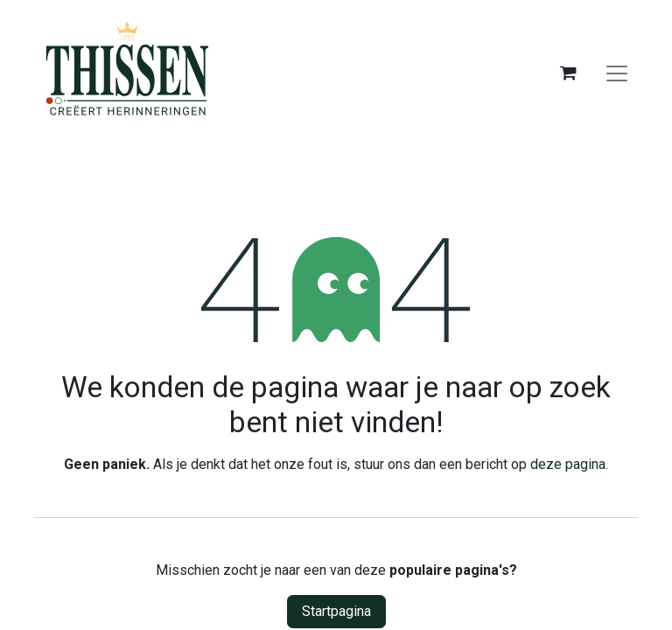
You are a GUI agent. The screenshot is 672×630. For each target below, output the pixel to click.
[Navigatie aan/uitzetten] (617, 73)
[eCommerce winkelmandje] (568, 73)
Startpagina (336, 611)
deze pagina (568, 464)
